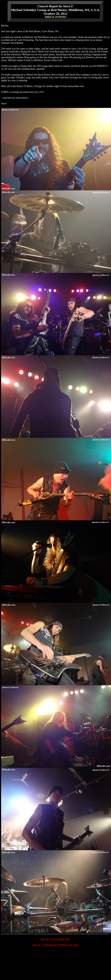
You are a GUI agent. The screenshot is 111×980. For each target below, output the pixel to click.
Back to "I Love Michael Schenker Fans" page (56, 945)
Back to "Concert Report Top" (55, 939)
